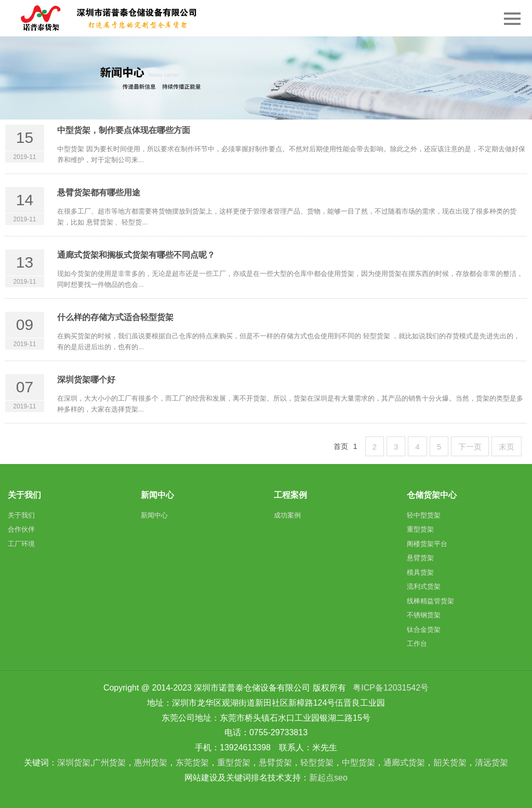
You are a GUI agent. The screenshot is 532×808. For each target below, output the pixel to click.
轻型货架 (317, 763)
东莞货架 (192, 763)
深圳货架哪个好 (86, 380)
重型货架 (234, 763)
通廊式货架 (404, 763)
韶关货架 (450, 763)
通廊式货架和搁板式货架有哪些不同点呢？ (136, 255)
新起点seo (328, 778)
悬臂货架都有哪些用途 (99, 193)
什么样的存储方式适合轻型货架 (115, 317)
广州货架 (109, 763)
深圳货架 (74, 763)
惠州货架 (151, 763)
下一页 (470, 447)
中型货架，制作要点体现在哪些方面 (124, 130)
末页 (507, 447)
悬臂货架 (275, 763)
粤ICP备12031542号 (391, 688)
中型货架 (358, 763)
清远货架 (491, 763)
